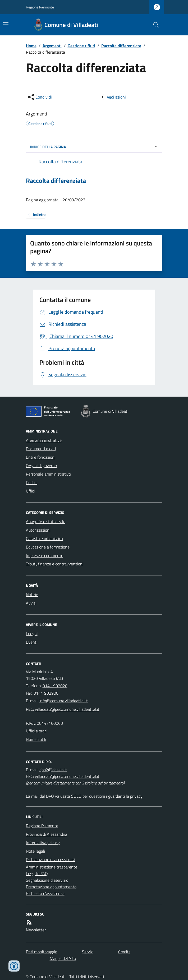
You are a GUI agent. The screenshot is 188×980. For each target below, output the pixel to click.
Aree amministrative (44, 440)
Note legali (35, 851)
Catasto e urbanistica (44, 538)
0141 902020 (55, 686)
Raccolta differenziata (121, 46)
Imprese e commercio (45, 555)
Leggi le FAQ (37, 874)
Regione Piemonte (40, 7)
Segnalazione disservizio (47, 880)
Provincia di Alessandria (47, 834)
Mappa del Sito (63, 958)
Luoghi (32, 634)
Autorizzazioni (38, 530)
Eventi (32, 642)
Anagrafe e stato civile (46, 522)
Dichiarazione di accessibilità (51, 860)
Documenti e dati (41, 449)
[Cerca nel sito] (154, 25)
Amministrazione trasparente (52, 867)
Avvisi (31, 603)
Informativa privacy (43, 843)
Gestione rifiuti (81, 46)
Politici (32, 482)
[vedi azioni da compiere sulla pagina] (112, 97)
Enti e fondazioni (41, 457)
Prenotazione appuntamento (51, 887)
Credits (124, 952)
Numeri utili (36, 739)
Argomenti (52, 46)
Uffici (30, 491)
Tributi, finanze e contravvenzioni (55, 564)
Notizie (32, 594)
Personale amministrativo (48, 474)
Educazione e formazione (48, 547)
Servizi (88, 952)
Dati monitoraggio (42, 952)
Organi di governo (41, 466)
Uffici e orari (36, 731)
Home (31, 46)
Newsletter (36, 930)
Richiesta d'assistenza (45, 893)
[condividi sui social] (39, 97)
